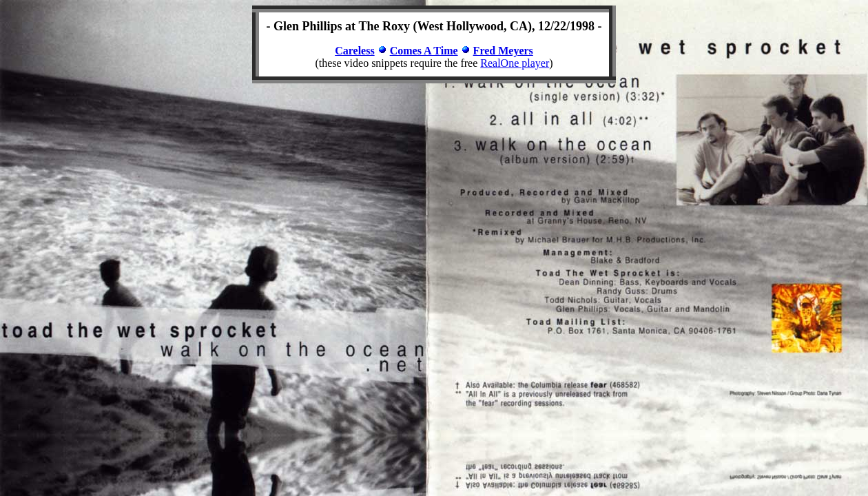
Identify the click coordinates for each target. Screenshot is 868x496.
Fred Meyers (503, 51)
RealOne (499, 63)
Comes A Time (424, 51)
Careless (354, 51)
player (534, 63)
